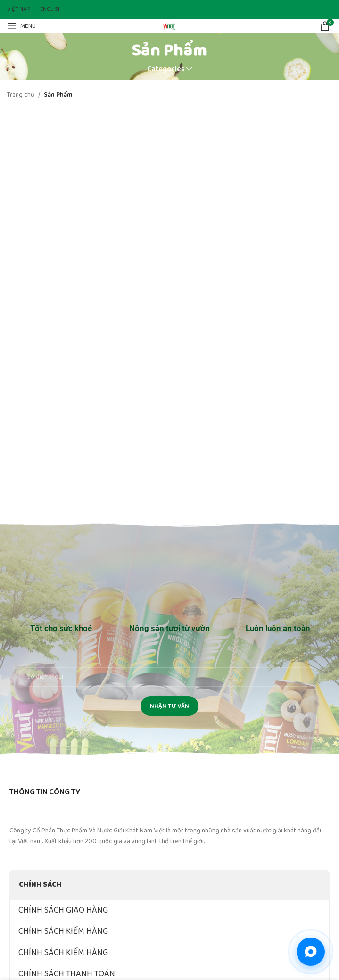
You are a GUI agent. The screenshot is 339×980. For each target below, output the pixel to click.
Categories (166, 69)
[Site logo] (169, 25)
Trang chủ (21, 95)
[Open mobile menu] (21, 26)
